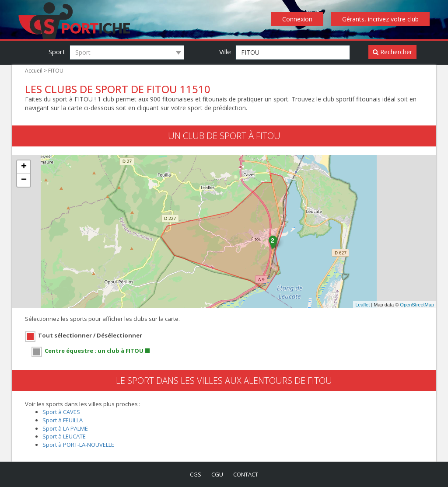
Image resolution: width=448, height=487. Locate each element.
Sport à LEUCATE (65, 436)
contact (247, 474)
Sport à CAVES (62, 411)
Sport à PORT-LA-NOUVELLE (81, 444)
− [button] (24, 181)
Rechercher (393, 52)
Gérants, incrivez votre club (381, 19)
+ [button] (24, 167)
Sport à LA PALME (66, 428)
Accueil (33, 71)
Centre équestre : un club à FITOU (94, 350)
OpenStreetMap (417, 305)
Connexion (300, 19)
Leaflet (362, 305)
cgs (194, 474)
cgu (217, 474)
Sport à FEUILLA (64, 419)
